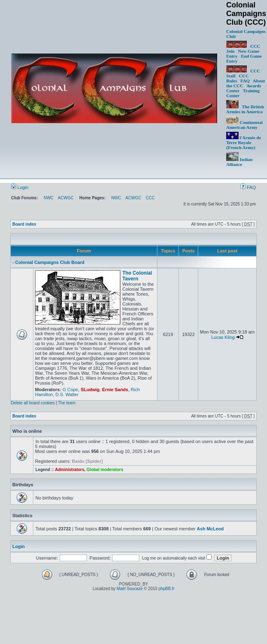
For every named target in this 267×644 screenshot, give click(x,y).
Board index (24, 224)
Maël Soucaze (130, 589)
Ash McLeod (210, 529)
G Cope (70, 390)
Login (20, 187)
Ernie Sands (115, 390)
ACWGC (66, 198)
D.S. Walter (67, 394)
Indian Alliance (239, 162)
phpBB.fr (166, 589)
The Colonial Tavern (137, 276)
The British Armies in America (245, 109)
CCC (150, 198)
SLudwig (90, 390)
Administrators (69, 470)
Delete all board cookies (33, 403)
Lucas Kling (223, 337)
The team (67, 403)
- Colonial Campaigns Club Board (48, 262)
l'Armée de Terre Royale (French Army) (244, 142)
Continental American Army (244, 125)
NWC (49, 198)
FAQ (245, 81)
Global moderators (105, 470)
